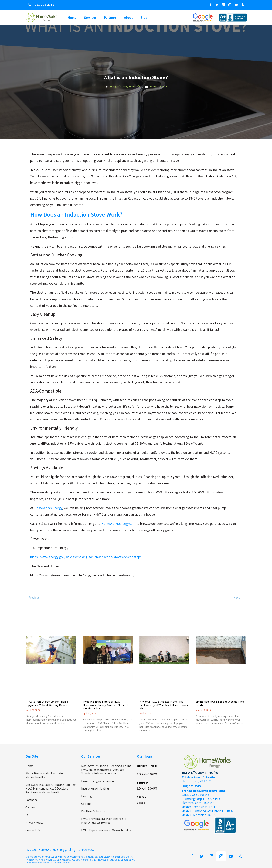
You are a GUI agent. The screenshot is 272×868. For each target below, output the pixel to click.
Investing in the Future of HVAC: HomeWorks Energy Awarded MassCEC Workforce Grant (106, 705)
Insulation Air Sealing (95, 788)
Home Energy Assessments (99, 781)
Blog (144, 17)
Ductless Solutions (93, 811)
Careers (30, 807)
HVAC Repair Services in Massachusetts (106, 830)
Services (90, 17)
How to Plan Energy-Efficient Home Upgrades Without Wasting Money (47, 703)
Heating (87, 796)
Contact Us (33, 830)
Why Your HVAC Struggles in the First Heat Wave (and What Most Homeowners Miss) (164, 705)
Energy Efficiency (119, 86)
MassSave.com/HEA (42, 863)
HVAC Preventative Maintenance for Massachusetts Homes (104, 821)
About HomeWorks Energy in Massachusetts (44, 775)
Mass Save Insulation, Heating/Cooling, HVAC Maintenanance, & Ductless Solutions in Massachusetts (51, 788)
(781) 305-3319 (191, 786)
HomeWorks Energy (48, 508)
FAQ (28, 815)
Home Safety (135, 86)
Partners (110, 17)
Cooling (86, 804)
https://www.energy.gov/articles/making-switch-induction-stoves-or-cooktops (86, 557)
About (129, 17)
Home (72, 17)
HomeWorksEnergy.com (118, 524)
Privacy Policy (34, 822)
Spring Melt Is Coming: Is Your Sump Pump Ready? (220, 703)
